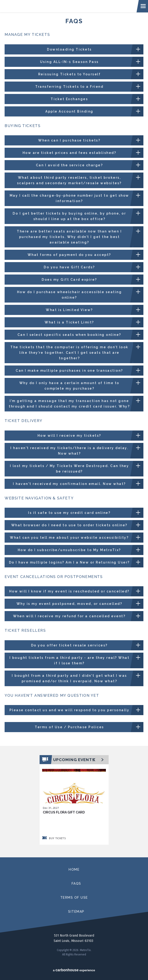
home (74, 870)
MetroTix (65, 6)
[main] (74, 435)
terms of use (74, 898)
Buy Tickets (54, 838)
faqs (76, 884)
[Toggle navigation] (143, 6)
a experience (74, 970)
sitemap (76, 912)
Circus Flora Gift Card (64, 812)
